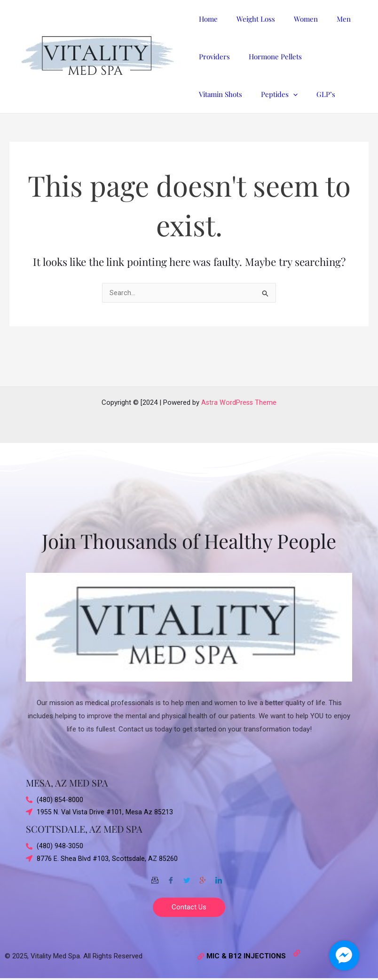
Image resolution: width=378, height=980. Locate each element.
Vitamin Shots (331, 56)
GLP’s (257, 94)
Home (206, 19)
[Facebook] (171, 876)
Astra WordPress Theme (239, 400)
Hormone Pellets (268, 56)
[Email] (155, 876)
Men (327, 19)
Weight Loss (249, 19)
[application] (229, 94)
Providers (212, 56)
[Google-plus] (203, 876)
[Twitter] (187, 876)
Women (294, 19)
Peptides (215, 94)
